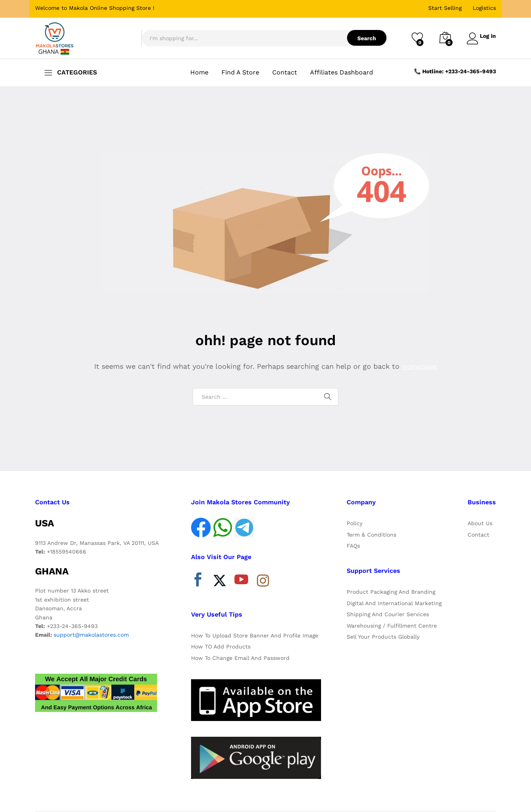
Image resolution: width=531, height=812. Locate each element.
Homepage (420, 366)
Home (199, 72)
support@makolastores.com (91, 635)
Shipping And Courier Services (388, 614)
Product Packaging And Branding (391, 592)
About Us (480, 523)
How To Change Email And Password (240, 658)
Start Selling (445, 8)
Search (363, 38)
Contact (285, 72)
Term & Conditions (371, 535)
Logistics (484, 8)
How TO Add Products (221, 647)
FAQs (353, 546)
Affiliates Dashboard (342, 72)
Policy (355, 523)
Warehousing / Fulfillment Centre (392, 626)
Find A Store (240, 72)
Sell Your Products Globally (383, 637)
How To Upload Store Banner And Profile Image (255, 635)
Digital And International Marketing (394, 603)
